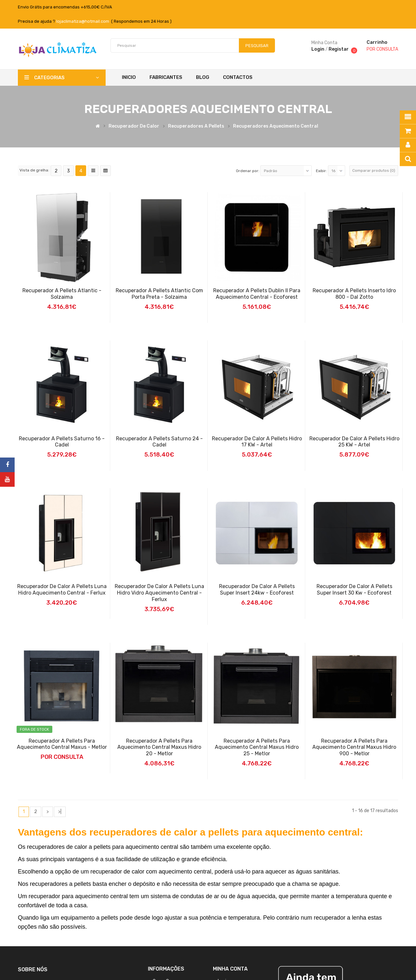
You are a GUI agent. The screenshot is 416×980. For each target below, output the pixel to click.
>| (60, 812)
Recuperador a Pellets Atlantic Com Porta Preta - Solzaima (159, 294)
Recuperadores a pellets (196, 126)
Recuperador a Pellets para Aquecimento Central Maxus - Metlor (62, 744)
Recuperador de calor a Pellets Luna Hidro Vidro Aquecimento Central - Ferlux (159, 593)
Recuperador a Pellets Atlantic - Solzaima (62, 294)
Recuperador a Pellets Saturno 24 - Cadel (159, 442)
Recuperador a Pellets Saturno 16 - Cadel (62, 442)
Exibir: (321, 171)
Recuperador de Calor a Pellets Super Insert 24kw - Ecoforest (257, 590)
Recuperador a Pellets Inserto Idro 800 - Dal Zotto (354, 294)
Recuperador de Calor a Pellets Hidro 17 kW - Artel (257, 442)
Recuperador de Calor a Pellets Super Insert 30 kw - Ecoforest (354, 590)
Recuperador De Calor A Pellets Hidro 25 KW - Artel (354, 442)
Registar (339, 49)
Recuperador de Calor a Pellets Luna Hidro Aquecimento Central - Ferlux (62, 590)
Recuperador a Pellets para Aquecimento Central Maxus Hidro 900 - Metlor (354, 747)
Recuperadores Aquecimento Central (276, 126)
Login (318, 49)
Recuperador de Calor (134, 126)
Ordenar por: (248, 171)
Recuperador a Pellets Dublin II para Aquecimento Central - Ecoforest (257, 294)
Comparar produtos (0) (374, 170)
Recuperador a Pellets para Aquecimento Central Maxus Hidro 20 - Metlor (159, 747)
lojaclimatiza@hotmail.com (83, 21)
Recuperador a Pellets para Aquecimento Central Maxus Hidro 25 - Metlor (257, 747)
